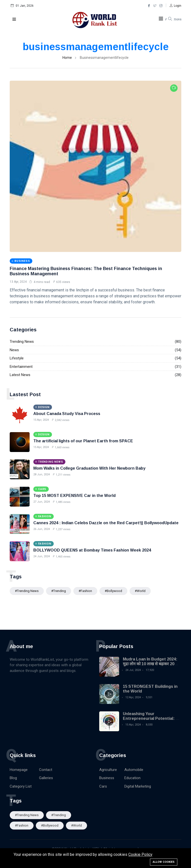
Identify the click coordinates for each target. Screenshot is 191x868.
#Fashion (85, 591)
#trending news (27, 591)
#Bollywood (113, 591)
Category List (21, 786)
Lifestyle (17, 358)
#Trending (59, 591)
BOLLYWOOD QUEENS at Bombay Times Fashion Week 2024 (92, 550)
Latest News (20, 375)
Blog (13, 778)
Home (67, 58)
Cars (103, 786)
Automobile (134, 770)
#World (140, 591)
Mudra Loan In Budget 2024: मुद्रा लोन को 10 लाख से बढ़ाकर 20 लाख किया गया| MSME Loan (150, 664)
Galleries (46, 778)
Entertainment (21, 367)
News (14, 350)
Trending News (22, 342)
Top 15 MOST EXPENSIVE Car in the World (74, 496)
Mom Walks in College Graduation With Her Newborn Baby (89, 468)
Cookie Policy (140, 854)
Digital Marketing (138, 786)
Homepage (19, 770)
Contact (46, 770)
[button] (175, 6)
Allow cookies (164, 862)
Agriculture (108, 770)
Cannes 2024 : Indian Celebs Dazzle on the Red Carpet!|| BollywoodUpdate (106, 523)
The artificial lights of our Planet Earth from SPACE (83, 441)
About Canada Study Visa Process (67, 414)
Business (107, 778)
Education (132, 778)
